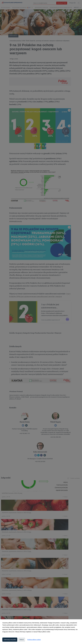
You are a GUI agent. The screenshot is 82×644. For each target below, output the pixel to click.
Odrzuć (22, 640)
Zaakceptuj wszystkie (10, 640)
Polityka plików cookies (34, 640)
